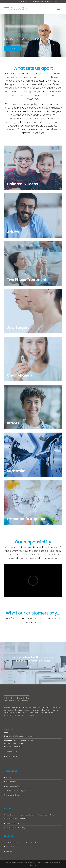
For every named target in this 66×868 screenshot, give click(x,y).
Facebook (9, 851)
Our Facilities (10, 782)
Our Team (9, 777)
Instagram (9, 847)
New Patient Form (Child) (15, 828)
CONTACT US (33, 667)
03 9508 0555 (24, 2)
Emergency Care (12, 795)
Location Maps (11, 751)
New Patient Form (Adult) (15, 823)
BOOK (13, 49)
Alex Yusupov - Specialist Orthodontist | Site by (42, 863)
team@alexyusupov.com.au (42, 2)
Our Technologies (12, 786)
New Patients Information (15, 819)
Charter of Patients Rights (15, 791)
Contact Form (10, 756)
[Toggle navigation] (59, 9)
